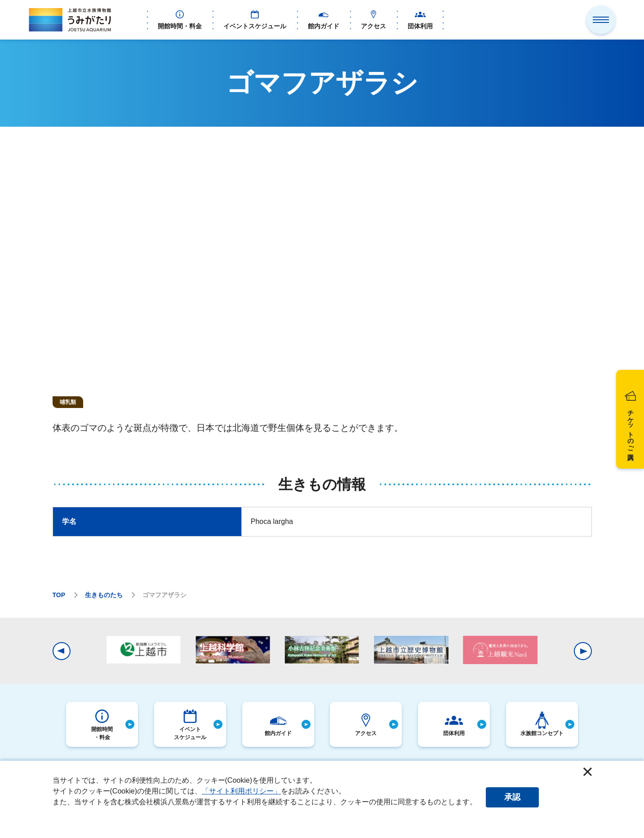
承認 (512, 797)
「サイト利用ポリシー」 (241, 791)
